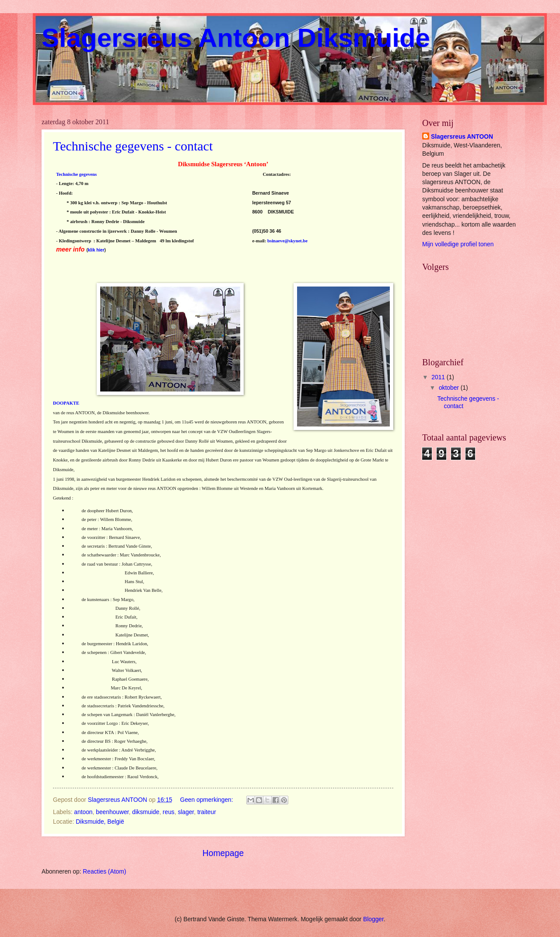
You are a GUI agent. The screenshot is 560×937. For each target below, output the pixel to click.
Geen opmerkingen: (207, 800)
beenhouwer (112, 812)
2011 (439, 377)
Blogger (373, 919)
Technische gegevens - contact (133, 146)
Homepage (223, 853)
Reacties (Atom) (104, 872)
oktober (450, 388)
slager (186, 812)
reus (169, 812)
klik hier (96, 250)
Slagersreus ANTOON (462, 137)
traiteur (207, 812)
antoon (83, 812)
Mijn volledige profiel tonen (458, 244)
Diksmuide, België (100, 822)
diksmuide (146, 812)
